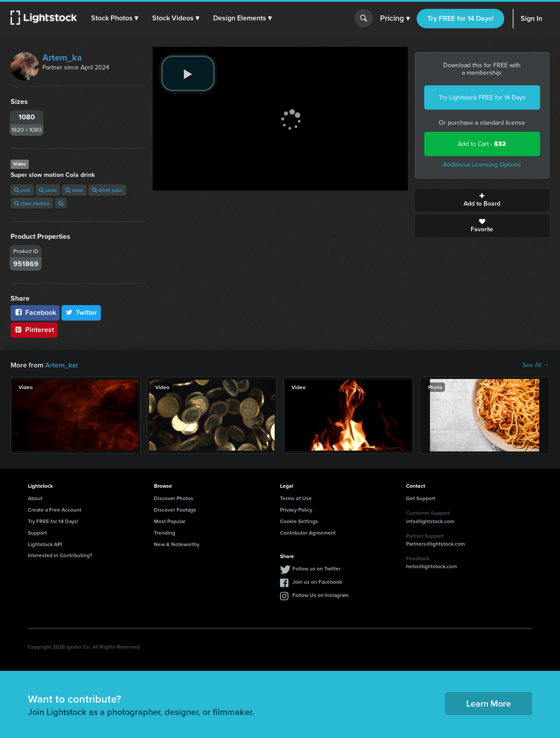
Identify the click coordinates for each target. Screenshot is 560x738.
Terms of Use (296, 498)
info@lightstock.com (430, 521)
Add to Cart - (482, 144)
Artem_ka (62, 57)
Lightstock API (45, 544)
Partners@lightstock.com (435, 544)
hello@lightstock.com (432, 566)
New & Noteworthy (177, 544)
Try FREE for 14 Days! (460, 18)
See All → (536, 365)
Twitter (81, 312)
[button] (115, 18)
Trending (165, 533)
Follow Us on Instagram (320, 595)
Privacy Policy (296, 510)
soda (48, 190)
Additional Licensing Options (482, 165)
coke (74, 190)
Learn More (489, 703)
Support (37, 533)
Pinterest (34, 330)
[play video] (188, 73)
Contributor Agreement (308, 533)
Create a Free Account (55, 510)
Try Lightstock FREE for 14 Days (482, 98)
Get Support (421, 498)
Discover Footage (175, 510)
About (35, 498)
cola (22, 190)
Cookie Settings (299, 521)
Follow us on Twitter (316, 568)
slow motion (32, 203)
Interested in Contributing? (60, 555)
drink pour (107, 190)
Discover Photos (174, 498)
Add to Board (482, 200)
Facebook (35, 312)
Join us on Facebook (317, 582)
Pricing (395, 19)
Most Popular (170, 521)
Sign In (531, 18)
